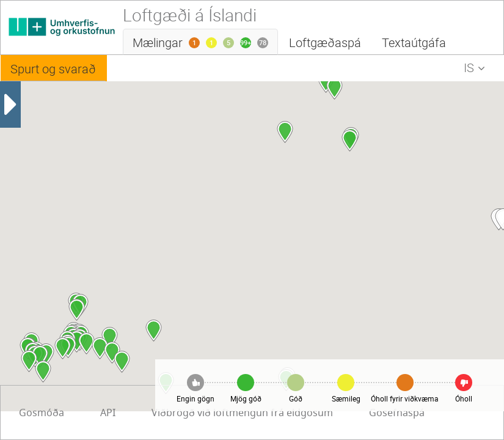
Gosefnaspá (264, 413)
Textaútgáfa (414, 42)
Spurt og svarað (53, 69)
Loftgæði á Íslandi (190, 15)
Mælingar (205, 45)
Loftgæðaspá (325, 42)
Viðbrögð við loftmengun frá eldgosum (110, 413)
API (417, 413)
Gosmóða (351, 413)
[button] (77, 310)
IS (477, 70)
